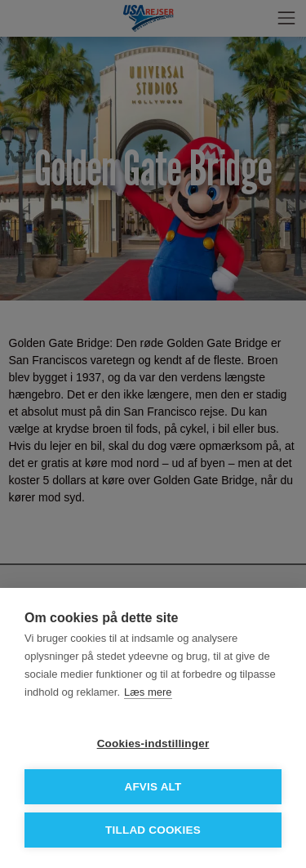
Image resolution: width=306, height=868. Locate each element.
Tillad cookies (153, 830)
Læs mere (148, 692)
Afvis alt (153, 787)
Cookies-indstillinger (153, 743)
